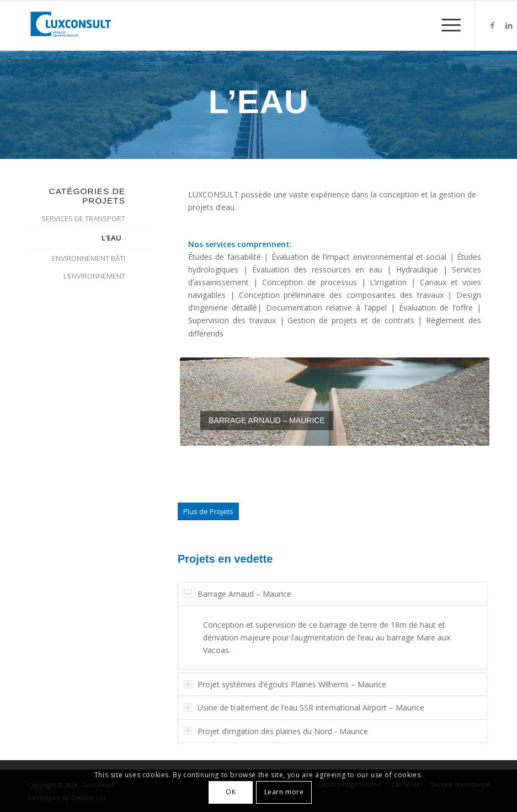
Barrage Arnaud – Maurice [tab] (245, 594)
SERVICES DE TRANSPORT (83, 218)
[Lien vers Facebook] (492, 25)
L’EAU (111, 238)
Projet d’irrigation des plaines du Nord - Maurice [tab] (283, 731)
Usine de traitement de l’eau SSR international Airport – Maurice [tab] (311, 707)
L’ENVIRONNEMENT (94, 276)
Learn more (284, 792)
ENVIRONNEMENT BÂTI (89, 258)
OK (231, 792)
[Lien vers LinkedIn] (509, 25)
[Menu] (446, 25)
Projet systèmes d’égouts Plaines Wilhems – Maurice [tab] (292, 684)
